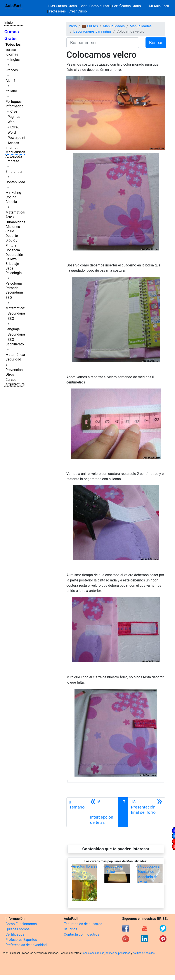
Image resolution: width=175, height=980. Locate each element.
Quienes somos (18, 929)
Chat (83, 6)
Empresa (12, 161)
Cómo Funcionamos (21, 924)
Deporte (12, 236)
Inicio (9, 23)
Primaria (12, 288)
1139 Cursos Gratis (62, 6)
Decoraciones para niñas (93, 31)
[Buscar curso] (103, 43)
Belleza (11, 259)
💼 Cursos (90, 26)
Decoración (14, 255)
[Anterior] (103, 812)
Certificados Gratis (126, 6)
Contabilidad (15, 182)
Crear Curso (78, 11)
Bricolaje (12, 264)
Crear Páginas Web (14, 117)
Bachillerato (15, 344)
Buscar (156, 43)
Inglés (15, 60)
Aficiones (13, 227)
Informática (14, 106)
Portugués (14, 102)
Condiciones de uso (93, 953)
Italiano (11, 91)
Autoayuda (14, 157)
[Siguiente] (147, 812)
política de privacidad (118, 953)
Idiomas (12, 54)
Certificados (15, 934)
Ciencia (11, 202)
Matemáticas (16, 212)
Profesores (57, 11)
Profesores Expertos (21, 940)
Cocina (11, 197)
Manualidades (16, 152)
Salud (10, 231)
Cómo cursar (99, 6)
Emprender (14, 172)
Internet (11, 148)
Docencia (13, 250)
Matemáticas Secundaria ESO (16, 313)
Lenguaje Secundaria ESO (15, 334)
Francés (12, 70)
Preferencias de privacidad (26, 945)
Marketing (13, 193)
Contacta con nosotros (81, 934)
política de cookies (144, 953)
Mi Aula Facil (159, 6)
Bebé (9, 268)
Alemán (11, 81)
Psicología (14, 273)
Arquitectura (15, 384)
